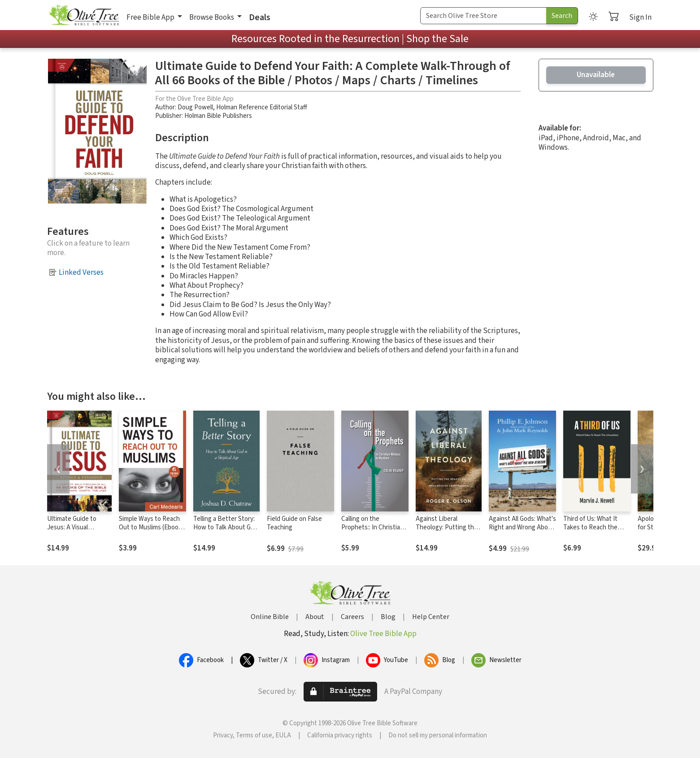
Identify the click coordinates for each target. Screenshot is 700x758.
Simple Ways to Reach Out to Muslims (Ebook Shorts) (150, 527)
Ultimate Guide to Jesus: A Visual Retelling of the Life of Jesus (78, 532)
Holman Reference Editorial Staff (262, 107)
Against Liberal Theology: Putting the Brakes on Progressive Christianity (447, 532)
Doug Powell (195, 107)
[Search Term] (483, 16)
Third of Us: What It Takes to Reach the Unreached (590, 527)
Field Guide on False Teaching (294, 523)
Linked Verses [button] (81, 273)
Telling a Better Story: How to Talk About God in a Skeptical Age (226, 527)
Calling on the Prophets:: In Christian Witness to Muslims (372, 527)
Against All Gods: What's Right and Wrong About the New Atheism (522, 527)
